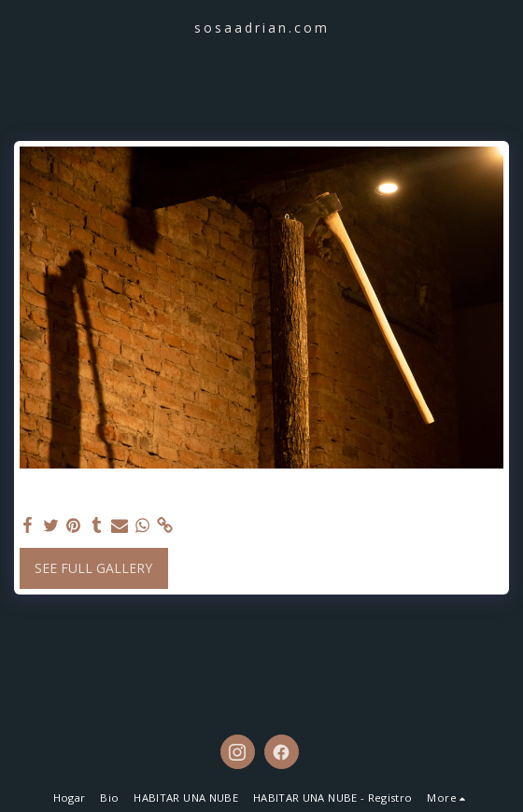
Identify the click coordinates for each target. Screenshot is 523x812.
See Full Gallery (93, 568)
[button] (21, 27)
